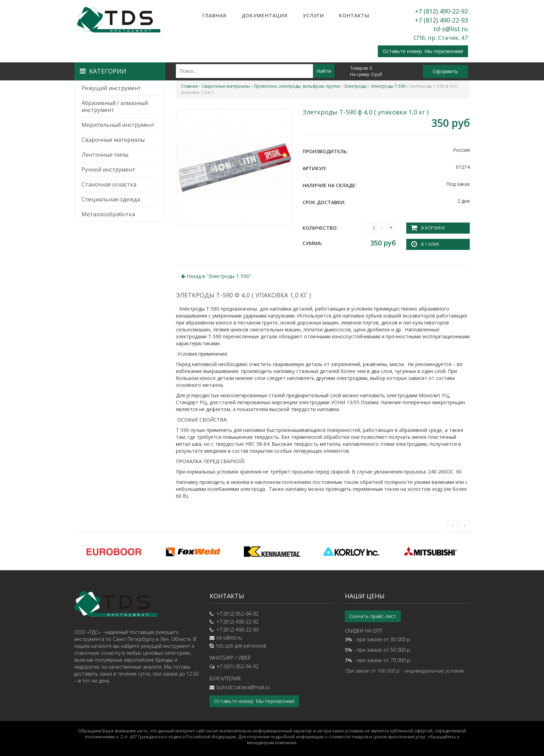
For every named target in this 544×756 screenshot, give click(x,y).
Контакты (354, 15)
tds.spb (225, 646)
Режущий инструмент (111, 88)
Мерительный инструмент (118, 125)
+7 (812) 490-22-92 (441, 11)
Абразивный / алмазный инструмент (115, 106)
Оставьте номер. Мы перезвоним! (423, 51)
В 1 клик (430, 244)
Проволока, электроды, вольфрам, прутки (297, 86)
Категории (103, 71)
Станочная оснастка (109, 184)
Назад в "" (216, 276)
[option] (114, 551)
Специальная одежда (111, 199)
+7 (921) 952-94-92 (237, 666)
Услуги (313, 15)
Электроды (355, 86)
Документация (265, 15)
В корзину (433, 228)
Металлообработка (108, 214)
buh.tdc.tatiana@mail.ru (243, 687)
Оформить (445, 71)
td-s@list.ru (451, 29)
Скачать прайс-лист (373, 616)
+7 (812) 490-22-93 (441, 20)
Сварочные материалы (113, 140)
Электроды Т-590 (388, 86)
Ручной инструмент (108, 170)
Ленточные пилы (105, 155)
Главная (214, 15)
